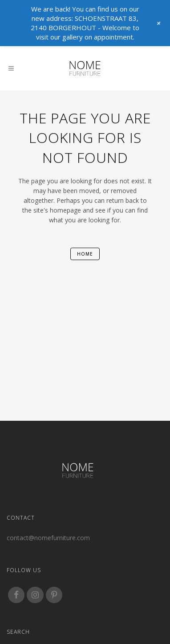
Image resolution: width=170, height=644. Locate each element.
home (85, 254)
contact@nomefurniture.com (48, 538)
